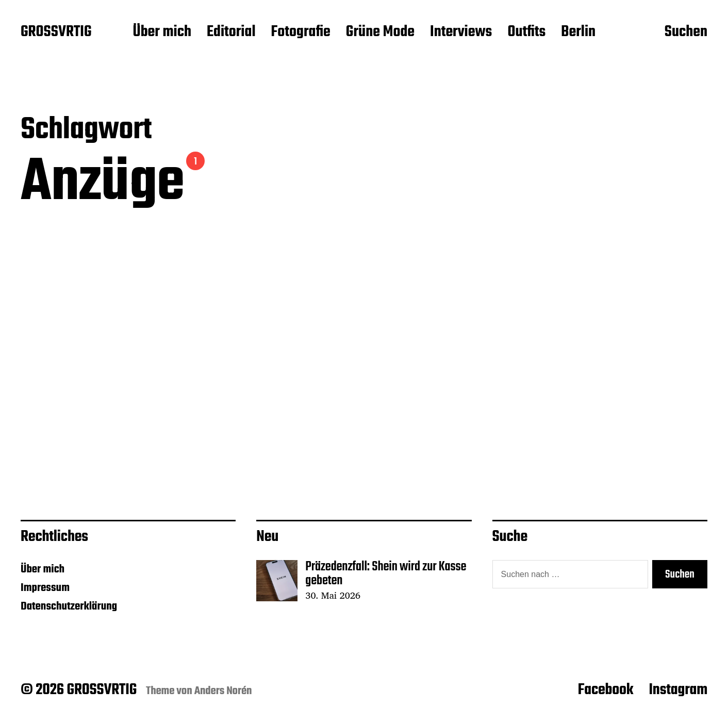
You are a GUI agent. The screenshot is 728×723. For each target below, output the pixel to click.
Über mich (162, 32)
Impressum (45, 588)
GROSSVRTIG (56, 32)
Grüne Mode (380, 32)
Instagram (678, 690)
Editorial (231, 32)
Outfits (526, 32)
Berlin (578, 32)
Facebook (606, 690)
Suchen (686, 32)
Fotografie (301, 32)
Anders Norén (223, 691)
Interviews (461, 32)
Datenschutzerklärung (69, 606)
